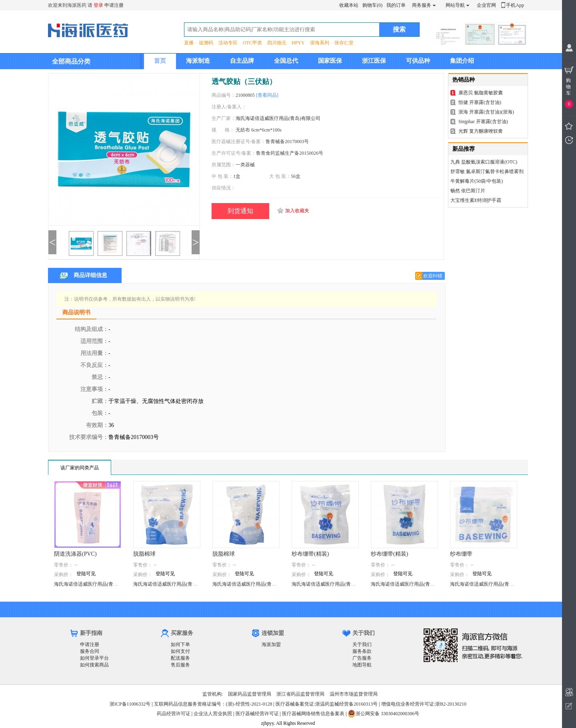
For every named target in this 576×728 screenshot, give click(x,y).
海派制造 (198, 61)
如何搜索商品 (94, 665)
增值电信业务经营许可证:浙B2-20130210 (424, 704)
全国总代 (286, 61)
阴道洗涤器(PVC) (75, 554)
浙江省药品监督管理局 (300, 694)
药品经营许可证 (174, 714)
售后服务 (180, 665)
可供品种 (418, 61)
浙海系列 (320, 43)
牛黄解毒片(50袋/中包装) (477, 181)
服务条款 (362, 651)
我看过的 (569, 140)
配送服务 (180, 658)
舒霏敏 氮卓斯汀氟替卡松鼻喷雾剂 (487, 172)
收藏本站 (349, 5)
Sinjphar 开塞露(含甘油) (483, 122)
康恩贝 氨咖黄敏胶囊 (481, 93)
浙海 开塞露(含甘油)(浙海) (486, 112)
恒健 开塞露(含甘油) (480, 102)
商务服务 (422, 5)
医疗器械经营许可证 (257, 714)
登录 (98, 5)
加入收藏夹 (297, 211)
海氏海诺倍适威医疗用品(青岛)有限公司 (278, 118)
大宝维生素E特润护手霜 (476, 200)
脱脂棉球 (144, 554)
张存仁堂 (344, 43)
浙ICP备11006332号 (131, 704)
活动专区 (228, 43)
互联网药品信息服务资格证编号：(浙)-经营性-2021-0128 (213, 704)
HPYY (298, 43)
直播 (189, 43)
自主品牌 (242, 61)
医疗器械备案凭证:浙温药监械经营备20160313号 (327, 704)
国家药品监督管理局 (250, 694)
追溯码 (206, 43)
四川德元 (277, 43)
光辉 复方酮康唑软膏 (481, 131)
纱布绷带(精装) (310, 554)
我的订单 (396, 5)
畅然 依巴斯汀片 (468, 191)
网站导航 (455, 5)
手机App (515, 5)
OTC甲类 (252, 43)
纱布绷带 (461, 554)
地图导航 (362, 665)
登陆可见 (86, 574)
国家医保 (330, 61)
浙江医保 (374, 61)
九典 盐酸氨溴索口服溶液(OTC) (484, 162)
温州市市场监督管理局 (354, 694)
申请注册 (114, 5)
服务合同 (90, 651)
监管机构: (213, 694)
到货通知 (240, 211)
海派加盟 (271, 644)
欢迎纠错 (433, 276)
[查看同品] (267, 95)
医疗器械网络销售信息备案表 (313, 714)
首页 (160, 61)
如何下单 (180, 644)
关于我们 (362, 644)
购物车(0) (372, 5)
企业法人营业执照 (213, 714)
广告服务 (362, 658)
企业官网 (486, 5)
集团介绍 (462, 61)
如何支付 (180, 651)
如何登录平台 (94, 658)
